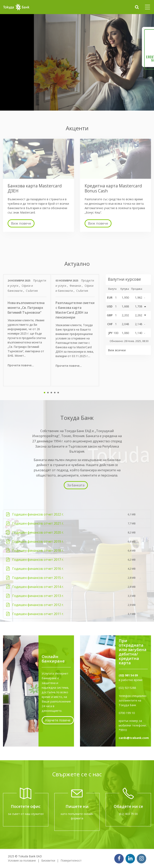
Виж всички (117, 350)
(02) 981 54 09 (128, 675)
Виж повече (21, 223)
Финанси (76, 286)
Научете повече (58, 720)
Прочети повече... (21, 365)
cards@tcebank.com (134, 738)
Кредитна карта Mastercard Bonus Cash (113, 188)
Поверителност (71, 860)
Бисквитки (48, 860)
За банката (76, 485)
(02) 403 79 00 (128, 814)
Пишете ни (77, 806)
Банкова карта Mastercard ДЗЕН (35, 188)
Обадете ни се (128, 806)
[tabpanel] (27, 330)
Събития (32, 291)
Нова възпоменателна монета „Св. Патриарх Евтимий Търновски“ (26, 308)
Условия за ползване (22, 860)
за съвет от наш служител (26, 814)
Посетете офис (26, 806)
